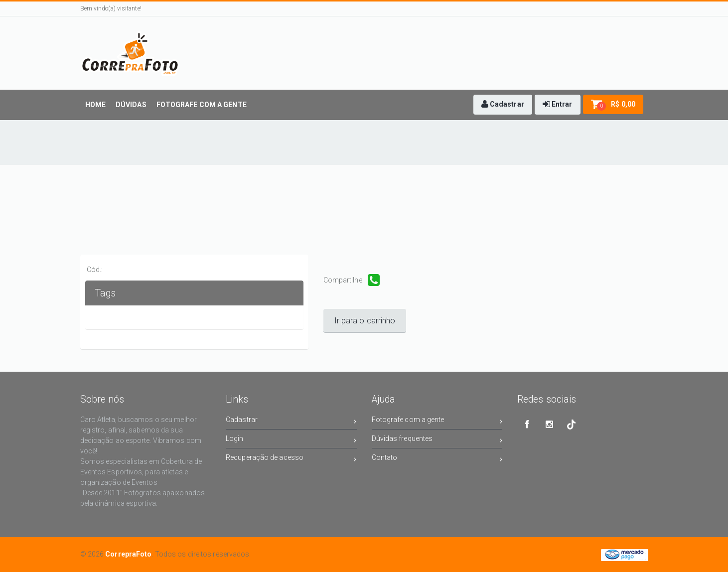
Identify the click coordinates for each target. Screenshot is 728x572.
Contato (437, 459)
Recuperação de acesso (291, 459)
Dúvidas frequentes (437, 440)
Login (291, 440)
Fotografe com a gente (437, 421)
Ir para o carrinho (365, 321)
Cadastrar (291, 421)
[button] (503, 105)
